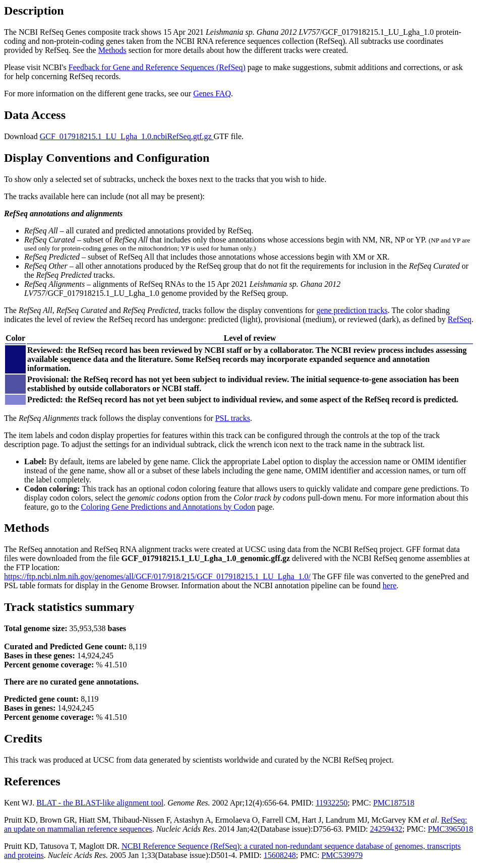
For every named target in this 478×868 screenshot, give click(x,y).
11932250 (332, 803)
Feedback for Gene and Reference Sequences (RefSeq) (157, 67)
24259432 (386, 829)
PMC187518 (394, 803)
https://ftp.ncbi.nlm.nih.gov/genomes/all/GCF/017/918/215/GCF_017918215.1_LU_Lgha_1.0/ (157, 576)
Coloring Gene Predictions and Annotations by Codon (168, 507)
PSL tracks (233, 418)
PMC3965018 (450, 829)
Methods (112, 50)
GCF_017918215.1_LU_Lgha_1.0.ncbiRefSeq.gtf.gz (127, 136)
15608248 (280, 855)
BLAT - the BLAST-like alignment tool (100, 803)
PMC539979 (342, 855)
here (390, 585)
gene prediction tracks (352, 310)
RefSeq (460, 319)
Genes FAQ (212, 94)
